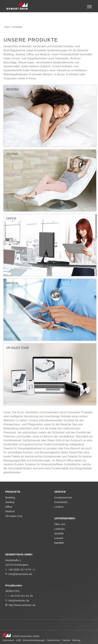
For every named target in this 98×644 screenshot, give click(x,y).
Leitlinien (60, 529)
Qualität (59, 533)
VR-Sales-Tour (14, 516)
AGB (18, 640)
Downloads (61, 502)
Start (7, 27)
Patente (66, 640)
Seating (10, 502)
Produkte (18, 27)
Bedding (10, 497)
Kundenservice (63, 497)
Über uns (60, 524)
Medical (10, 511)
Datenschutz (54, 640)
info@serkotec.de (19, 600)
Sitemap (76, 640)
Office (9, 507)
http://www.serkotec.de (22, 605)
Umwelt (59, 538)
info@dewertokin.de (20, 574)
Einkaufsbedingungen (34, 640)
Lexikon (59, 507)
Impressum (8, 640)
